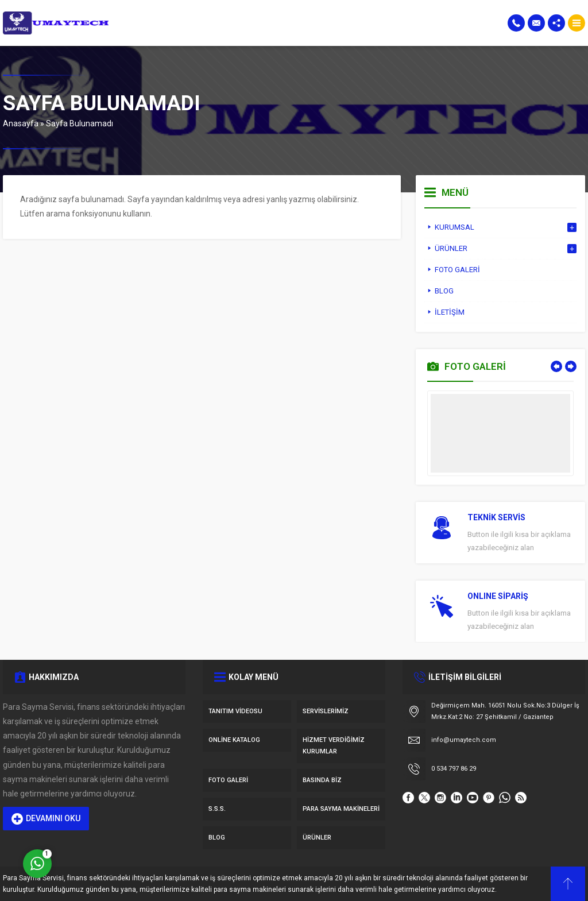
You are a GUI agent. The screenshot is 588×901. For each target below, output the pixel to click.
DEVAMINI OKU (46, 819)
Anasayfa (21, 123)
